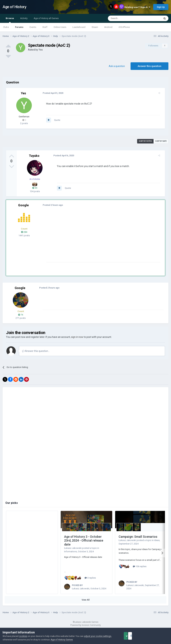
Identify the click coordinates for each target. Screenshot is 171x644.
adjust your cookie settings (98, 636)
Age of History (14, 7)
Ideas (157, 540)
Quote (55, 120)
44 (35, 188)
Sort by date (161, 141)
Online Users (60, 27)
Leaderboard (79, 27)
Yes (41, 50)
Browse (10, 20)
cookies (23, 636)
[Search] (126, 18)
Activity (24, 18)
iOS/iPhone (124, 27)
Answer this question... (36, 351)
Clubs (6, 27)
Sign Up (161, 7)
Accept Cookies (130, 636)
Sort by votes (145, 141)
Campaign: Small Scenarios (138, 537)
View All (86, 600)
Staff (45, 27)
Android (108, 27)
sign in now (77, 337)
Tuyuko (34, 156)
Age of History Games (62, 640)
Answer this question (149, 66)
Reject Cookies (156, 636)
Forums (19, 27)
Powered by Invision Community (86, 625)
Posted (51, 93)
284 (24, 232)
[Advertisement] (85, 238)
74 (21, 315)
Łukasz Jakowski (73, 548)
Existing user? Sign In (137, 7)
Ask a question (117, 66)
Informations (71, 551)
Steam (95, 27)
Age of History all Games (46, 18)
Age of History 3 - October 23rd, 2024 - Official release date (84, 541)
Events (33, 27)
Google (23, 205)
